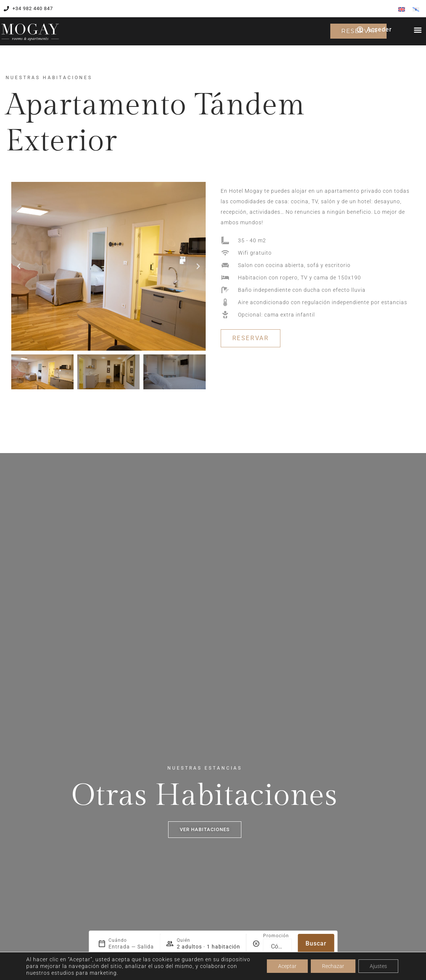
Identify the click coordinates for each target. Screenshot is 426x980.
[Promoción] (277, 946)
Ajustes (378, 966)
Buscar (316, 943)
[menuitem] (402, 9)
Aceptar (287, 966)
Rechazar (333, 966)
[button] (418, 30)
